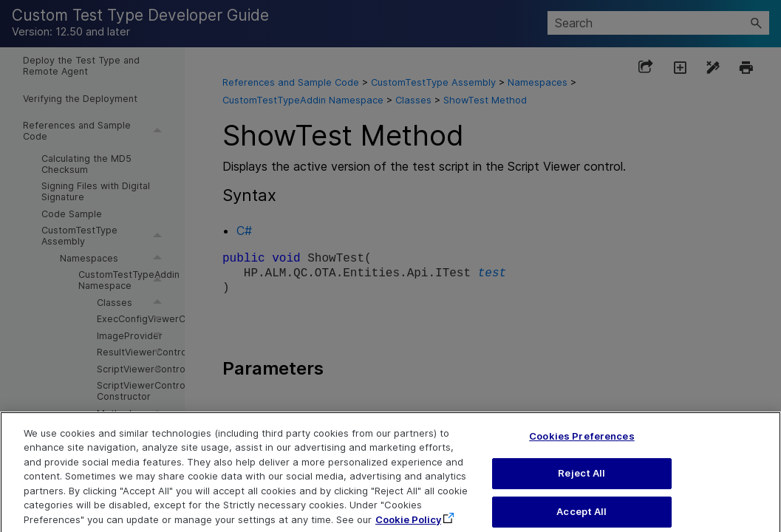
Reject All (582, 483)
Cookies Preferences (582, 446)
